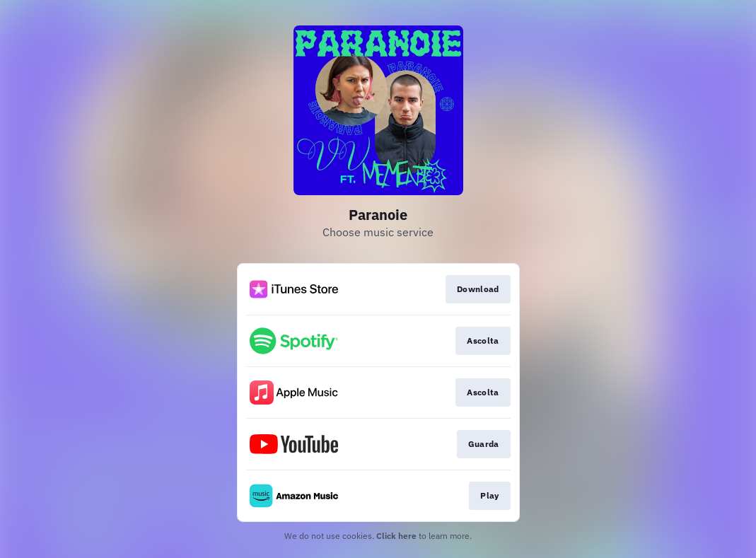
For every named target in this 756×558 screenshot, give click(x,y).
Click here (396, 536)
